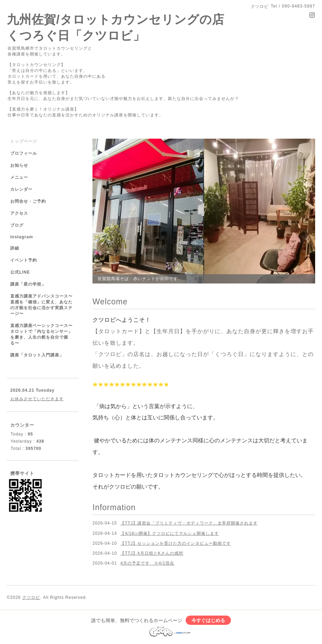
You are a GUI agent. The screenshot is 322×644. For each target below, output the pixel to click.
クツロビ (31, 597)
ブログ (17, 225)
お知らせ (19, 165)
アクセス (19, 213)
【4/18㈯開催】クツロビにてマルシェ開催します (169, 533)
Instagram (22, 237)
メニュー (19, 177)
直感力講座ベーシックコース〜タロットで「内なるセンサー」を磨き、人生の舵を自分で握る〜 (41, 334)
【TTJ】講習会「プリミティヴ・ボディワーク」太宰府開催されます (189, 523)
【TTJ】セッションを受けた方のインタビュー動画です (176, 543)
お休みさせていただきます (37, 399)
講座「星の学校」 (28, 284)
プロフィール (24, 153)
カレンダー (21, 189)
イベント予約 (24, 260)
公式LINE (20, 272)
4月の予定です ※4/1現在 (147, 563)
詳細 (15, 248)
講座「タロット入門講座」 (37, 355)
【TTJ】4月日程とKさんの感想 (152, 553)
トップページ (24, 141)
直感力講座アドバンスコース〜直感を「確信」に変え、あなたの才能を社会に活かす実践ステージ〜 (41, 305)
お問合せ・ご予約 (28, 201)
